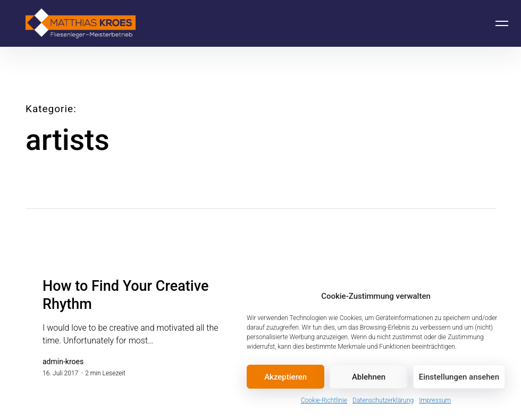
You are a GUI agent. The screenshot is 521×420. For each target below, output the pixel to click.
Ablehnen (369, 377)
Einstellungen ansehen (459, 377)
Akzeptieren (285, 377)
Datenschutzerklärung (383, 400)
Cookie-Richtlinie (324, 400)
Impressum (435, 400)
